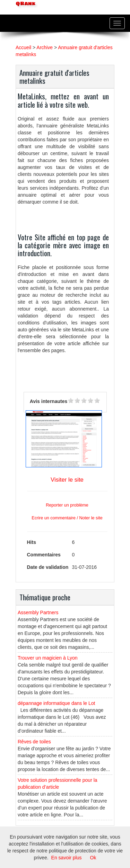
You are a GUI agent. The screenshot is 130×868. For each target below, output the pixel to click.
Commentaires (44, 555)
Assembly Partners (38, 612)
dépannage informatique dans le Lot (56, 703)
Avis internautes (49, 401)
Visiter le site (67, 480)
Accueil (23, 47)
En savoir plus (67, 858)
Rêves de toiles (34, 742)
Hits (32, 542)
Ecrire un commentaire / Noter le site (67, 518)
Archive (45, 47)
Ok (93, 858)
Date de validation (48, 567)
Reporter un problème (67, 505)
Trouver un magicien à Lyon (48, 658)
